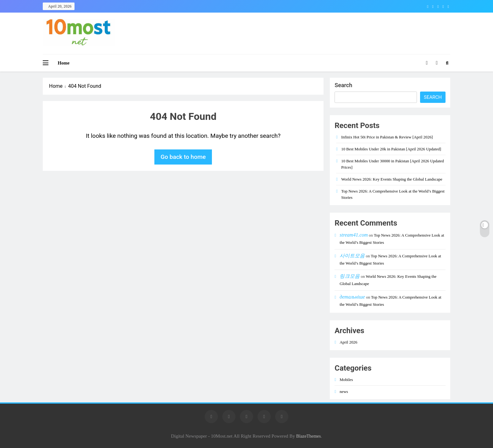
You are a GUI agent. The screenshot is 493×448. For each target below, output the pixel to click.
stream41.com (354, 235)
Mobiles (346, 380)
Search (343, 85)
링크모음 (350, 276)
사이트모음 (352, 256)
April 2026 (348, 342)
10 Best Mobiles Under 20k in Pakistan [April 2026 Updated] (391, 149)
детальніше (352, 297)
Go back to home (183, 157)
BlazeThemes (308, 436)
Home (64, 63)
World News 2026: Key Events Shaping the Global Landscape (392, 179)
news (344, 392)
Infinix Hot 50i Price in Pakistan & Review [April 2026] (387, 137)
